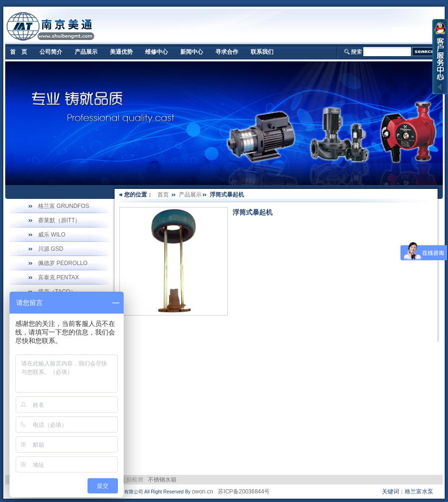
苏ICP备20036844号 (244, 492)
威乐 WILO (52, 235)
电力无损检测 (126, 480)
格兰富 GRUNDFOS (64, 206)
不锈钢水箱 (162, 480)
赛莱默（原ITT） (59, 220)
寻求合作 (227, 52)
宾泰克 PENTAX (58, 277)
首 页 (19, 52)
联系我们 (262, 52)
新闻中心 (192, 52)
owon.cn (202, 492)
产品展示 (86, 52)
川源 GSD (51, 249)
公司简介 (51, 52)
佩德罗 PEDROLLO (63, 263)
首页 (163, 195)
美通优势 (121, 52)
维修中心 (156, 52)
